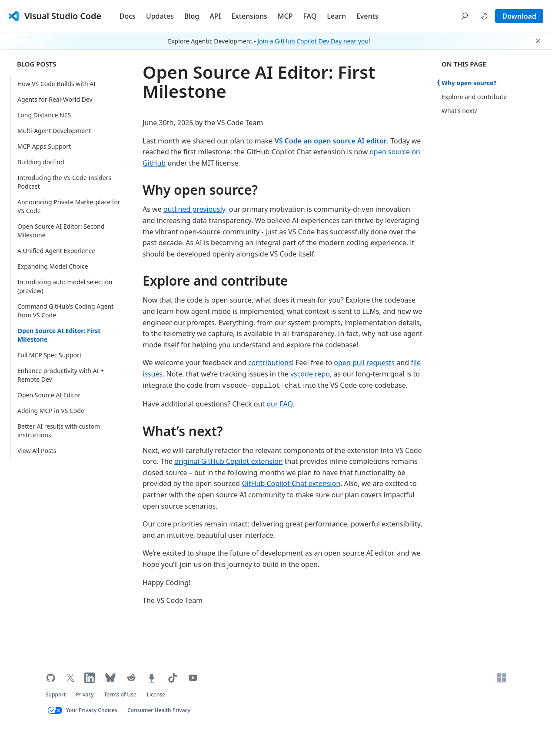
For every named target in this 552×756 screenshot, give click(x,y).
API (215, 16)
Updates (160, 16)
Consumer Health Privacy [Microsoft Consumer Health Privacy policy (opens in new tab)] (159, 710)
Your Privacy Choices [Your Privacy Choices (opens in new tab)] (92, 710)
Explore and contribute (215, 281)
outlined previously (194, 209)
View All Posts (37, 451)
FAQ (310, 16)
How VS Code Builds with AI (57, 84)
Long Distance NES (44, 115)
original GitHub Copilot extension (229, 461)
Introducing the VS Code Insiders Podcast (64, 182)
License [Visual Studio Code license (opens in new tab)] (156, 694)
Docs (128, 16)
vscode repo (310, 374)
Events (367, 16)
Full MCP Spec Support (50, 355)
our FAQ (279, 404)
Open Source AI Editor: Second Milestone (61, 231)
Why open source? (200, 190)
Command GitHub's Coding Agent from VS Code (65, 311)
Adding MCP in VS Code (51, 411)
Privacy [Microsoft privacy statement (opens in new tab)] (85, 694)
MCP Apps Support (44, 146)
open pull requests (364, 363)
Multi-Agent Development (54, 131)
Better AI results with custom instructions (59, 431)
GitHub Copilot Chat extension (291, 483)
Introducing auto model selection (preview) (65, 286)
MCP (285, 16)
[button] (465, 16)
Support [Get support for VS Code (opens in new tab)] (56, 694)
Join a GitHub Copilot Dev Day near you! (314, 41)
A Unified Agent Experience (56, 251)
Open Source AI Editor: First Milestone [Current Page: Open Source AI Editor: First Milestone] (59, 335)
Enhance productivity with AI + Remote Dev (61, 375)
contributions (270, 363)
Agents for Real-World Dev (55, 99)
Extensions (249, 16)
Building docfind (41, 162)
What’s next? (183, 431)
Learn (336, 16)
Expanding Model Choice (53, 266)
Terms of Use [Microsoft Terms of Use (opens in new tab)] (120, 694)
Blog (192, 16)
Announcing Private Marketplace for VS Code (69, 206)
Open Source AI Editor (49, 395)
